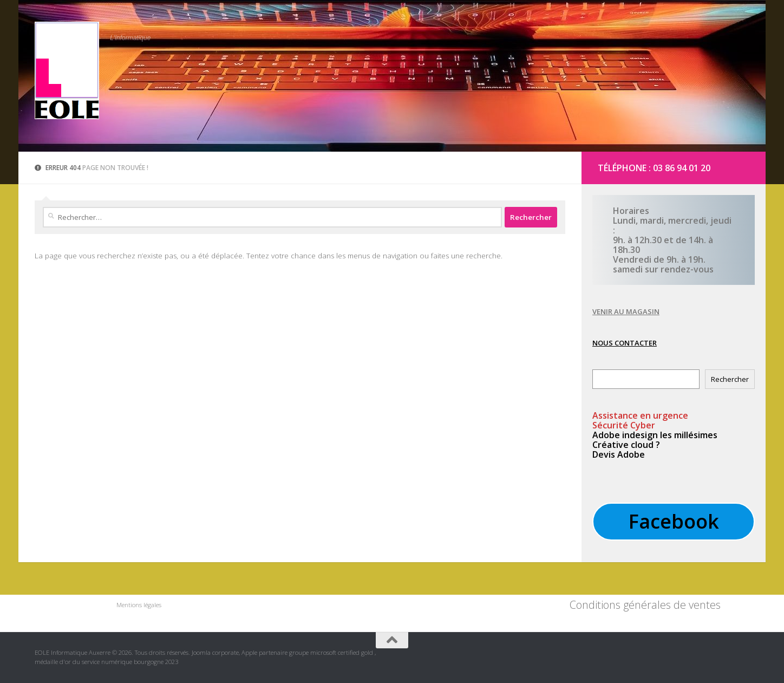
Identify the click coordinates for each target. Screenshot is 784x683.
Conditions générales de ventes (645, 605)
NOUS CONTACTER (625, 343)
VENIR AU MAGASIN (626, 311)
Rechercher (730, 379)
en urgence (640, 415)
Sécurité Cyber (624, 425)
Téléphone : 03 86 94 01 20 (654, 168)
